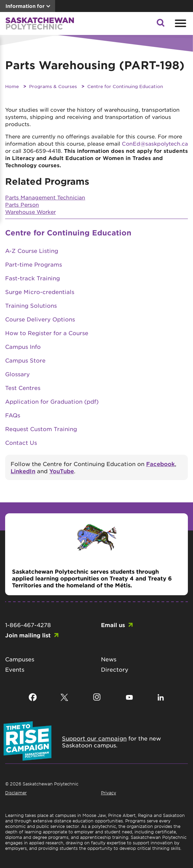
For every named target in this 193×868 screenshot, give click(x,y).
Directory (115, 669)
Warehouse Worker (30, 212)
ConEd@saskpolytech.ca (155, 143)
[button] (160, 25)
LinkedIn (23, 471)
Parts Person (22, 204)
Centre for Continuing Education (125, 86)
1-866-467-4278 (28, 625)
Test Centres (23, 388)
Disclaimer (16, 793)
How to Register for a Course (47, 333)
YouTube (62, 471)
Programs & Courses (53, 86)
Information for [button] (25, 6)
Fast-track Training (33, 278)
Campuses (20, 659)
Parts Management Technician (45, 197)
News (109, 659)
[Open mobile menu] (180, 23)
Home (12, 86)
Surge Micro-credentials (40, 292)
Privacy (108, 793)
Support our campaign (94, 738)
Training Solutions (31, 305)
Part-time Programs (34, 264)
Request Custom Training (41, 429)
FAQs (13, 415)
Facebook (160, 464)
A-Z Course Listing (32, 250)
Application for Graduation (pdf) (52, 401)
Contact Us (21, 442)
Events (15, 669)
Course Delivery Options (40, 319)
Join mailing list (28, 635)
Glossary (17, 374)
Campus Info (23, 346)
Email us (113, 625)
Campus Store (25, 360)
